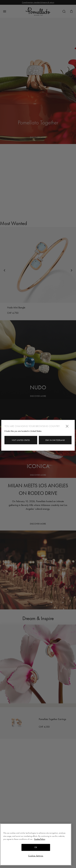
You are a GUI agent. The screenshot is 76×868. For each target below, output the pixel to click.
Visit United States (21, 440)
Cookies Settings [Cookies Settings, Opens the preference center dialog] (36, 856)
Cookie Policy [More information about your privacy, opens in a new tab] (40, 839)
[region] (36, 844)
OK (36, 847)
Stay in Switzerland (55, 440)
